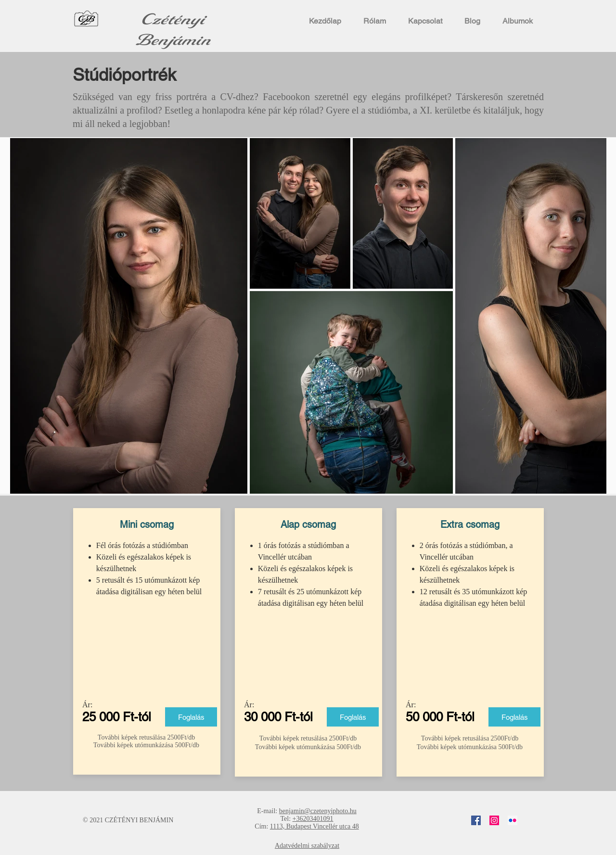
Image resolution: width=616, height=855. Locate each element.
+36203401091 (313, 819)
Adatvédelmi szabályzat (307, 846)
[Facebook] (476, 820)
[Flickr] (513, 820)
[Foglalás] (191, 717)
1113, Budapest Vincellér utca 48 (314, 826)
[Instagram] (494, 820)
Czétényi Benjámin (173, 30)
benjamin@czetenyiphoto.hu (318, 811)
